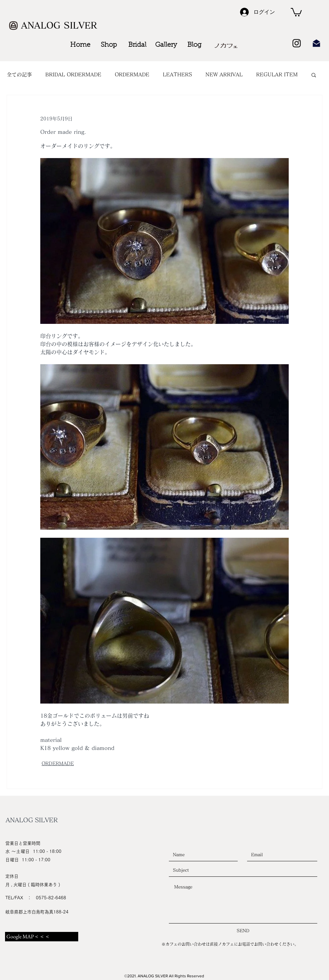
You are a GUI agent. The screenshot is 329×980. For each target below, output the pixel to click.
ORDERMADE (132, 74)
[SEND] (243, 931)
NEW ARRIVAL (224, 74)
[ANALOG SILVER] (60, 25)
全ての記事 (19, 74)
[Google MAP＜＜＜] (42, 937)
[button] (296, 12)
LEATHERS (177, 74)
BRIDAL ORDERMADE (73, 74)
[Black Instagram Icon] (297, 43)
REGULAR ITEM (277, 74)
